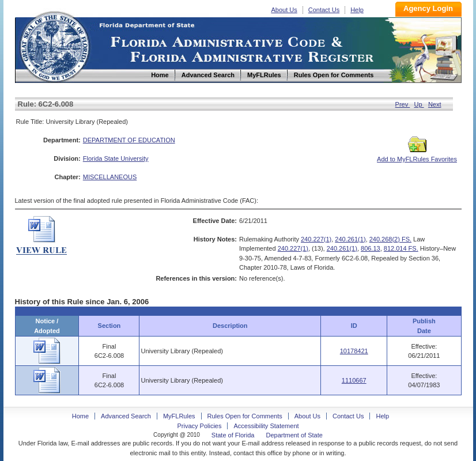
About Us (284, 10)
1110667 (354, 380)
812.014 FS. (401, 248)
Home (54, 45)
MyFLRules (179, 416)
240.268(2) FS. (390, 239)
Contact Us (324, 10)
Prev (403, 104)
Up (419, 104)
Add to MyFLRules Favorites (417, 156)
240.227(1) (316, 239)
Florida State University (116, 158)
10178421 (354, 351)
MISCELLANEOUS (110, 177)
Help (357, 10)
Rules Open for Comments (245, 416)
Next (435, 104)
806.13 (371, 248)
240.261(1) (350, 239)
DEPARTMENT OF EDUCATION (129, 140)
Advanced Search (126, 416)
